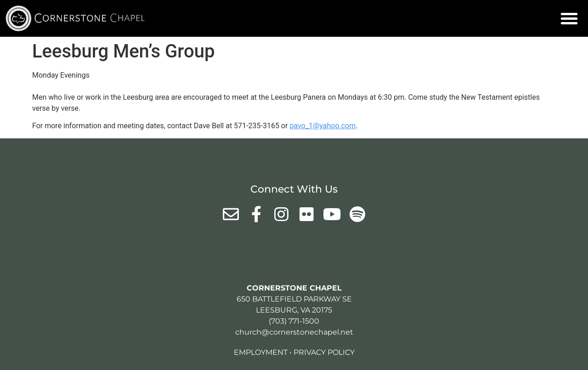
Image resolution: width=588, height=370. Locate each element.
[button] (569, 18)
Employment (261, 352)
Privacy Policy (324, 352)
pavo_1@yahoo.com (322, 126)
